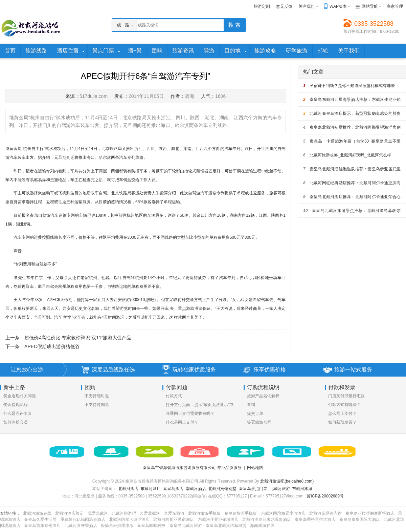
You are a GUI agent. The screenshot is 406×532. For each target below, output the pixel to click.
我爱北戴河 (98, 513)
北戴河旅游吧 (124, 513)
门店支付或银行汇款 (346, 396)
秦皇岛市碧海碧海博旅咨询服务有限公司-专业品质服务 (192, 468)
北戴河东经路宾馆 (325, 513)
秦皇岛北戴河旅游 (186, 526)
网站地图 (255, 468)
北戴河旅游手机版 (204, 513)
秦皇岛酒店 (173, 489)
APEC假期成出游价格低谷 (52, 346)
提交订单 (255, 413)
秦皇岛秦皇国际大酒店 (360, 519)
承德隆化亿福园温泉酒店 (83, 519)
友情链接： (10, 513)
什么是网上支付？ (182, 422)
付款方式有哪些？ (344, 405)
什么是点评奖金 (18, 413)
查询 (251, 405)
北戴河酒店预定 (69, 513)
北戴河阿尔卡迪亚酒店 (129, 519)
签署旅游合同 (259, 422)
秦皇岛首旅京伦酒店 (42, 526)
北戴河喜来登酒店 (81, 526)
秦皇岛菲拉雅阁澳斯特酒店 (370, 513)
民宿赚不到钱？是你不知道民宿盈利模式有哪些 (349, 86)
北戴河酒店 (128, 489)
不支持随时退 (97, 396)
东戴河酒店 (151, 489)
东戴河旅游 (302, 489)
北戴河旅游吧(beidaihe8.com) (287, 481)
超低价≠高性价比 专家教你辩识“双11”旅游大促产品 (78, 338)
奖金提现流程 (16, 405)
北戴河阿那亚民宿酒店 (174, 519)
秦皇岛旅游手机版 (241, 513)
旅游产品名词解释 (263, 396)
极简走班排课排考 (117, 526)
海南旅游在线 (262, 526)
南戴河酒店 (196, 489)
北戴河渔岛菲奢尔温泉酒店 (267, 519)
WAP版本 (338, 6)
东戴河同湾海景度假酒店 (283, 513)
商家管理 (395, 6)
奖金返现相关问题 (20, 396)
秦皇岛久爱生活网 (40, 519)
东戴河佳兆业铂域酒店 (218, 519)
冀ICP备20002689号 (325, 496)
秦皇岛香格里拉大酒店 (315, 519)
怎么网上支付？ (342, 413)
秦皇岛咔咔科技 (151, 526)
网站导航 (370, 6)
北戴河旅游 (280, 489)
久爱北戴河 (150, 513)
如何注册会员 (16, 422)
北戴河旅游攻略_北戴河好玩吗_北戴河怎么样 (347, 155)
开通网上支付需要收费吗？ (190, 413)
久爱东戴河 (174, 513)
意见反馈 (284, 6)
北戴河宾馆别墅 (222, 489)
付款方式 (174, 396)
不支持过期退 (97, 405)
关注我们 (307, 6)
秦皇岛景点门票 (253, 489)
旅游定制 (262, 6)
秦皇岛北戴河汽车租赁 (226, 526)
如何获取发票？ (342, 422)
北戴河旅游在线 (37, 513)
